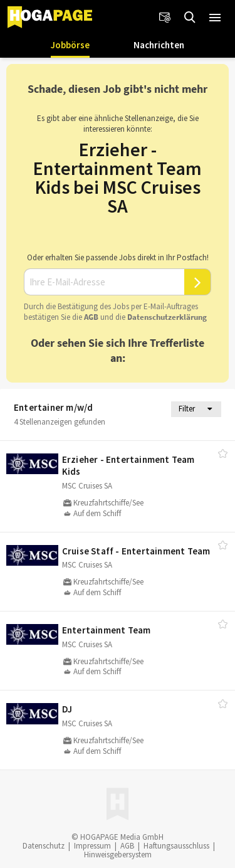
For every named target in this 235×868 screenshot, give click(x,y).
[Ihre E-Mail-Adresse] (104, 282)
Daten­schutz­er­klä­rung (167, 317)
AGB (91, 317)
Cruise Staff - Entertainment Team (136, 551)
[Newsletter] (165, 18)
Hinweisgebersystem (118, 855)
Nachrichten (159, 45)
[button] (215, 18)
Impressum (92, 846)
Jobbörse (70, 45)
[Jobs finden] (190, 18)
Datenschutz (44, 846)
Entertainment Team (107, 630)
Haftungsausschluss (176, 846)
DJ (67, 709)
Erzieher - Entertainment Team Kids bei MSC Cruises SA (118, 177)
